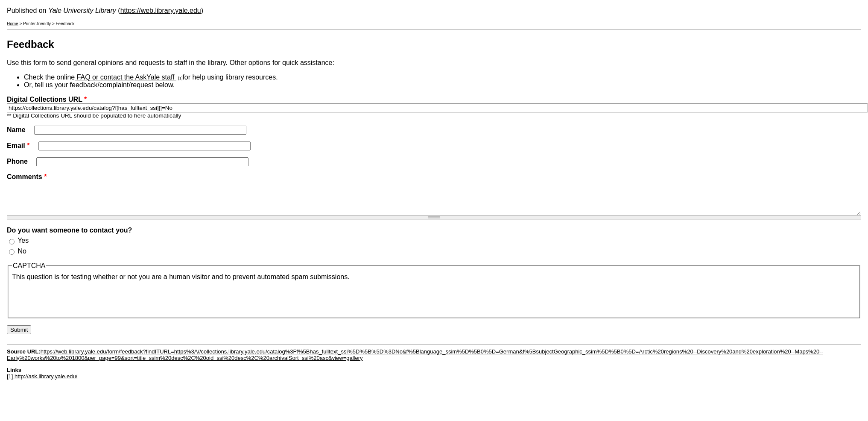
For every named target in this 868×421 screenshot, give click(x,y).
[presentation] (77, 304)
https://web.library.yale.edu (161, 10)
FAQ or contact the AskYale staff (126, 77)
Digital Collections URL (47, 99)
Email (18, 146)
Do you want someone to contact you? (69, 237)
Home (13, 24)
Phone (18, 161)
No (22, 258)
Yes (23, 247)
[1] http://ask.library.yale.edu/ (42, 383)
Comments (27, 177)
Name (17, 130)
